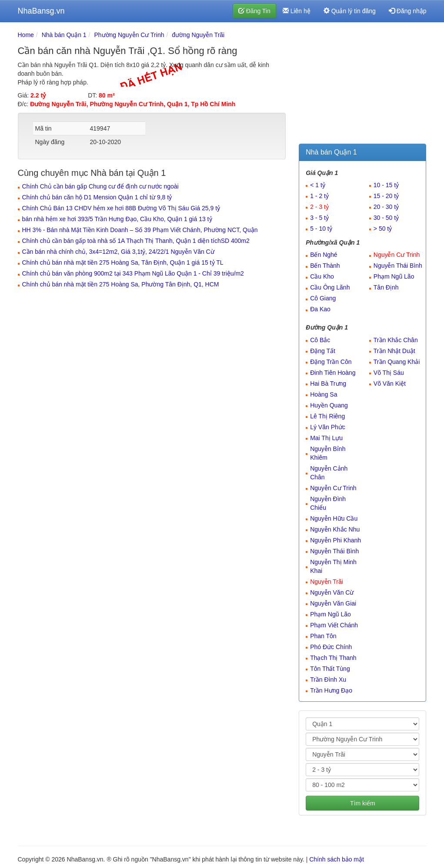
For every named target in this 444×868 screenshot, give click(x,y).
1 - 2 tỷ (319, 196)
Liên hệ (297, 11)
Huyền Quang (329, 405)
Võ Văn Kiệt (390, 384)
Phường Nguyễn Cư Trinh (129, 35)
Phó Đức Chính (331, 647)
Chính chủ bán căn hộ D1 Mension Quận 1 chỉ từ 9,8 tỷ (97, 197)
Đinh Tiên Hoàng (333, 373)
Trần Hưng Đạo (331, 690)
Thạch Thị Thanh (333, 658)
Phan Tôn (323, 636)
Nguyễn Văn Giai (333, 603)
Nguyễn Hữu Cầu (334, 518)
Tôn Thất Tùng (330, 669)
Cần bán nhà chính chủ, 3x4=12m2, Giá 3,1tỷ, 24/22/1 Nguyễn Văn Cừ (118, 252)
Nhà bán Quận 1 (64, 35)
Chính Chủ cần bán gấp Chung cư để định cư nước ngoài (100, 186)
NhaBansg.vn (41, 11)
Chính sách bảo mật (337, 859)
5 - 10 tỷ (321, 229)
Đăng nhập (408, 11)
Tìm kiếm (363, 803)
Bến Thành (325, 266)
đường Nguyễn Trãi (198, 35)
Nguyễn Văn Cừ (332, 592)
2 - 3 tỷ (319, 207)
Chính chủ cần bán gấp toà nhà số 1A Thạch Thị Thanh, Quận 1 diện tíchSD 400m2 (136, 241)
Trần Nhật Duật (394, 351)
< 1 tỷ (318, 185)
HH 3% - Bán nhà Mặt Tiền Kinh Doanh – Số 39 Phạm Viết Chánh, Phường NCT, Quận (140, 230)
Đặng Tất (323, 351)
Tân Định (386, 287)
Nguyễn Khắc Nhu (335, 529)
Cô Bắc (320, 340)
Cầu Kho (322, 276)
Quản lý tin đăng (350, 11)
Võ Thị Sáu (389, 373)
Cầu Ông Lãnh (330, 287)
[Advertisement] (362, 85)
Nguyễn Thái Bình (398, 266)
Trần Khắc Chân (396, 340)
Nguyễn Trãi (327, 582)
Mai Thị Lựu (326, 438)
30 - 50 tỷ (386, 218)
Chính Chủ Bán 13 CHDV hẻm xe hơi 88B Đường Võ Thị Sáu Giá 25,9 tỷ (121, 208)
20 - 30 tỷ (386, 207)
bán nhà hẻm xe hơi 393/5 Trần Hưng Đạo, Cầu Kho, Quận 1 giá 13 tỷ (117, 219)
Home (26, 35)
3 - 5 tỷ (319, 218)
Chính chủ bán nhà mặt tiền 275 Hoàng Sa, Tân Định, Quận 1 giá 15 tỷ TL (123, 262)
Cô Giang (323, 298)
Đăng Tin (254, 11)
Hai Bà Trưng (328, 384)
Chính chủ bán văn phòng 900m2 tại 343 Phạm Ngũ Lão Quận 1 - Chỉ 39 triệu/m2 (133, 273)
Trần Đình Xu (328, 680)
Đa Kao (320, 309)
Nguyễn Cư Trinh (397, 255)
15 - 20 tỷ (386, 196)
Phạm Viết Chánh (334, 625)
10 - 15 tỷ (386, 185)
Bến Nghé (324, 255)
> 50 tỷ (383, 229)
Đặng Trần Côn (331, 362)
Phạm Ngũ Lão (394, 276)
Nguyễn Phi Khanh (336, 540)
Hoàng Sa (324, 394)
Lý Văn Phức (328, 427)
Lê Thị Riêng (327, 416)
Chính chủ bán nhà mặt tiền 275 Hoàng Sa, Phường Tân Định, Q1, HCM (121, 284)
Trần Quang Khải (397, 362)
